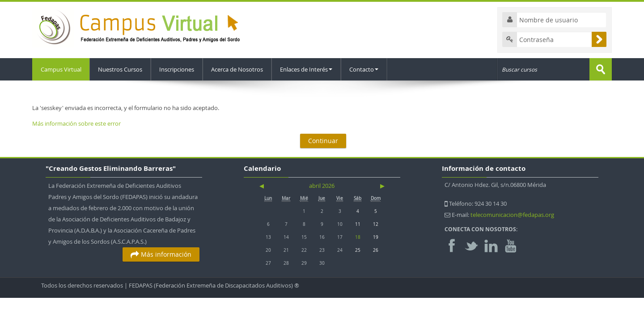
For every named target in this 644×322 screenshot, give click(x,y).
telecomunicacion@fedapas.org (512, 215)
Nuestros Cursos (121, 69)
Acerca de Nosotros (238, 69)
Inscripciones (178, 69)
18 (358, 237)
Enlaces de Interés (307, 69)
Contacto (365, 69)
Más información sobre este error (76, 123)
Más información (161, 254)
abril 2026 (322, 186)
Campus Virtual (61, 69)
